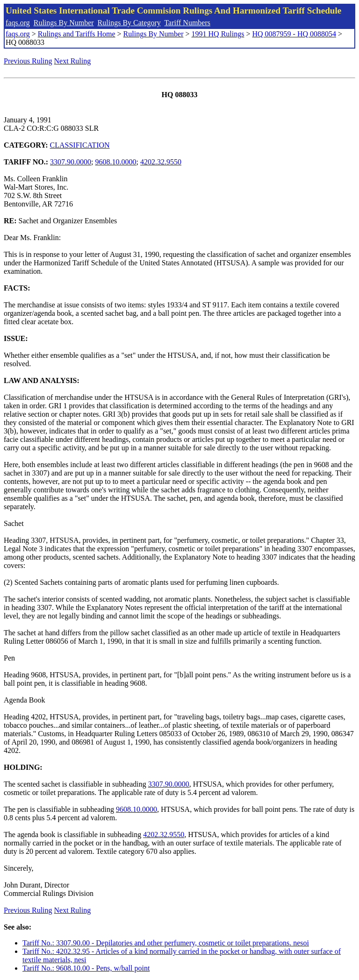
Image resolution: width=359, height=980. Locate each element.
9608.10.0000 (116, 162)
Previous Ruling (28, 61)
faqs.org (18, 23)
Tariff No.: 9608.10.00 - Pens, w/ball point (86, 968)
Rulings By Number (64, 23)
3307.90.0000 (71, 162)
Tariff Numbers (187, 23)
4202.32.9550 (161, 162)
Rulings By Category (129, 23)
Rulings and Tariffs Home (77, 34)
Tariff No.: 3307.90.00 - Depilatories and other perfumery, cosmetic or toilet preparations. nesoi (166, 943)
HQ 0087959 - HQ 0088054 (294, 34)
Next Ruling (73, 61)
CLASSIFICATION (80, 145)
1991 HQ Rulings (218, 34)
